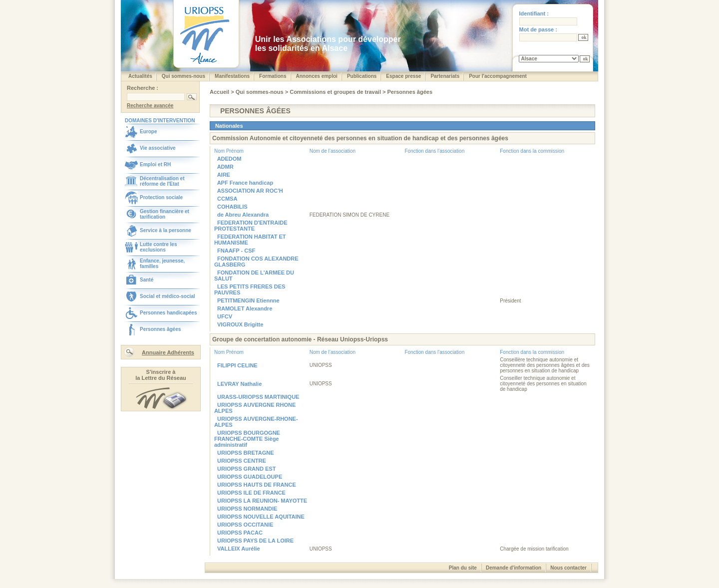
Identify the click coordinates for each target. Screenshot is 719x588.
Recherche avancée (150, 106)
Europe (148, 132)
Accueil (220, 92)
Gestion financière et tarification (165, 214)
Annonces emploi (317, 76)
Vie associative (158, 148)
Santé (147, 280)
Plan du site (463, 568)
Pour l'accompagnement (498, 76)
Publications (362, 76)
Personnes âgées (160, 329)
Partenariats (445, 76)
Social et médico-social (168, 296)
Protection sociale (161, 197)
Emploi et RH (155, 164)
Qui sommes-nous (183, 76)
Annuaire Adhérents (168, 352)
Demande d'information (514, 568)
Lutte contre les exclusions (158, 247)
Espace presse (403, 76)
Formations (273, 76)
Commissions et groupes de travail (336, 92)
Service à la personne (166, 230)
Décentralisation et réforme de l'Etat (162, 181)
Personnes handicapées (169, 313)
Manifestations (232, 76)
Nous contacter (568, 568)
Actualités (140, 76)
